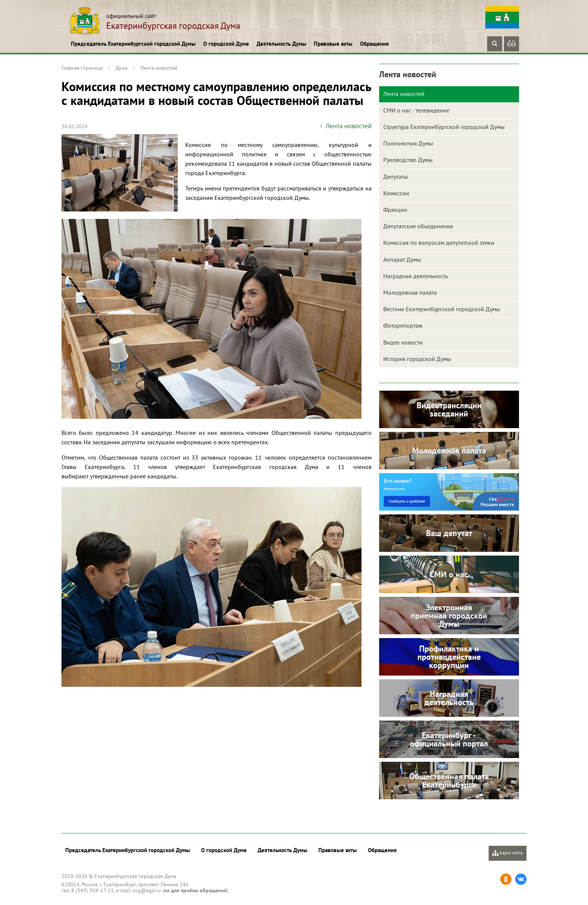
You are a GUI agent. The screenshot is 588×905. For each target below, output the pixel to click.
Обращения (374, 44)
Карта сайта (508, 853)
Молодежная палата (410, 292)
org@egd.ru (147, 890)
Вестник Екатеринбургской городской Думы (442, 309)
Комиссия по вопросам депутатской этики (439, 243)
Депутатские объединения (418, 226)
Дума (121, 68)
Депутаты (396, 177)
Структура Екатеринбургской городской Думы (444, 127)
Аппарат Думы (402, 259)
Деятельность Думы (281, 44)
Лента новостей (159, 68)
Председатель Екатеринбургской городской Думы (133, 44)
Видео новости (403, 342)
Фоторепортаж (403, 325)
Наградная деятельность (415, 276)
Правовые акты (333, 44)
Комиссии (396, 193)
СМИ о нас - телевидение (416, 110)
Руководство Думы (408, 160)
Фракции (395, 210)
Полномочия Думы (408, 143)
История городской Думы (417, 359)
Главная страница (82, 68)
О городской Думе (226, 44)
